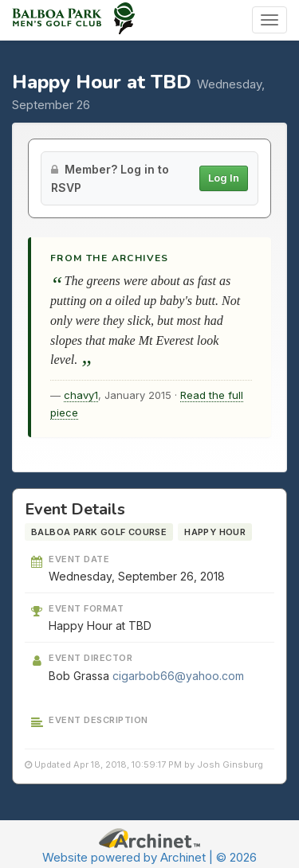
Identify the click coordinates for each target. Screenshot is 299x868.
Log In (224, 178)
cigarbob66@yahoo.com (178, 676)
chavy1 (81, 395)
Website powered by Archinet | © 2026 (149, 857)
